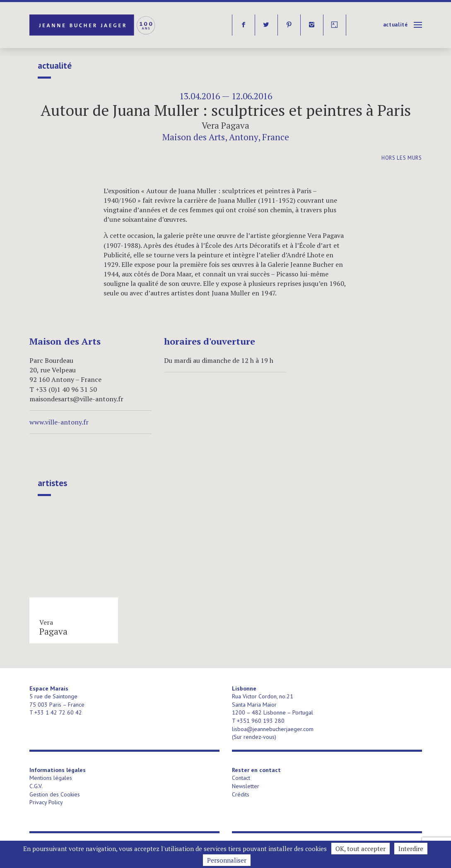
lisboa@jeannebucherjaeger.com (273, 729)
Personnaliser (227, 860)
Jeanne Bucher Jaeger (93, 25)
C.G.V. (36, 786)
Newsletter (246, 786)
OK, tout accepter (361, 849)
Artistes (52, 483)
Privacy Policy (46, 802)
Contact (241, 778)
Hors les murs (402, 158)
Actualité (396, 25)
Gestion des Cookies (55, 794)
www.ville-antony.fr (59, 422)
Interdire (411, 849)
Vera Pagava (225, 125)
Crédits (241, 794)
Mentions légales (51, 778)
